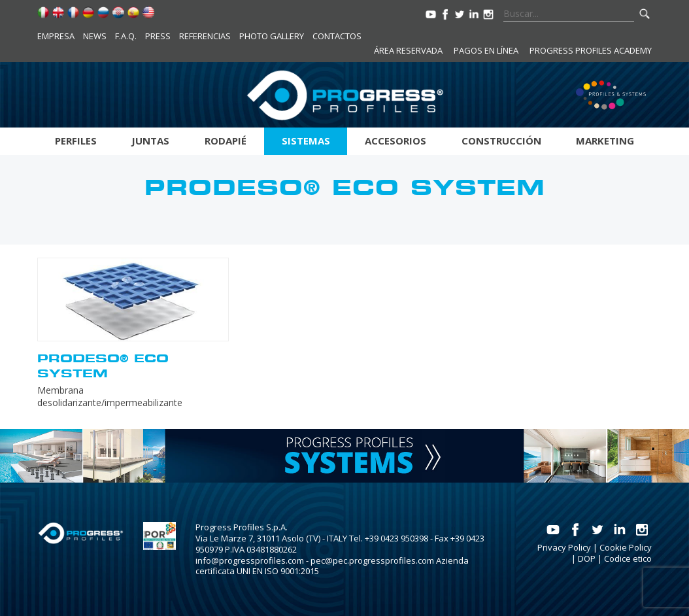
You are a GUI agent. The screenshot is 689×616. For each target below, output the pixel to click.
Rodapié (226, 141)
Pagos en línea (486, 50)
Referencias (205, 36)
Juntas (150, 141)
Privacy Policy (564, 547)
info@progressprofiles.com (250, 560)
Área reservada (408, 50)
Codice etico (628, 558)
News (95, 36)
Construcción (501, 141)
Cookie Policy (626, 547)
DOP (587, 558)
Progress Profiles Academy (591, 50)
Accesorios (395, 141)
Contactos (337, 36)
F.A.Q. (126, 36)
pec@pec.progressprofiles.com (372, 560)
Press (158, 36)
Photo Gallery (272, 36)
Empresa (56, 36)
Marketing (605, 141)
